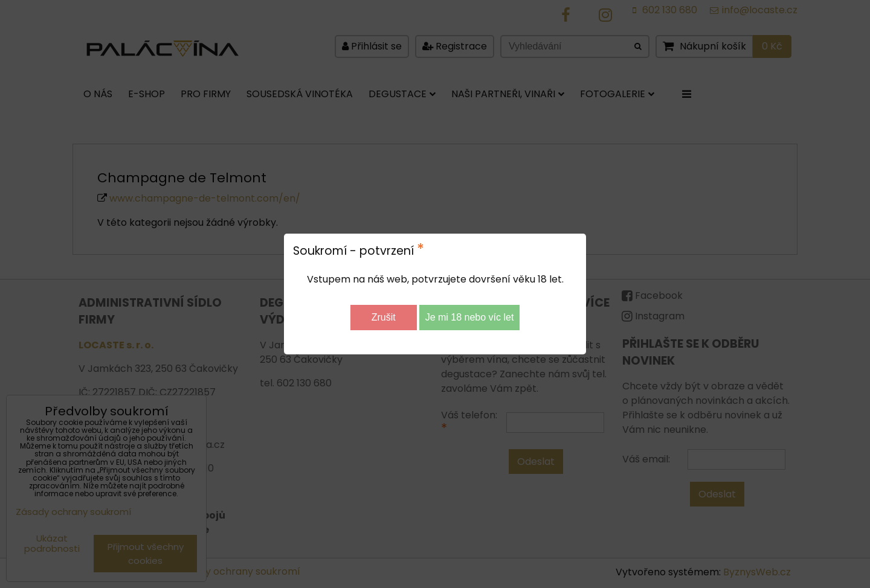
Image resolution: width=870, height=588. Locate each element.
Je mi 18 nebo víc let (470, 317)
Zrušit (384, 317)
